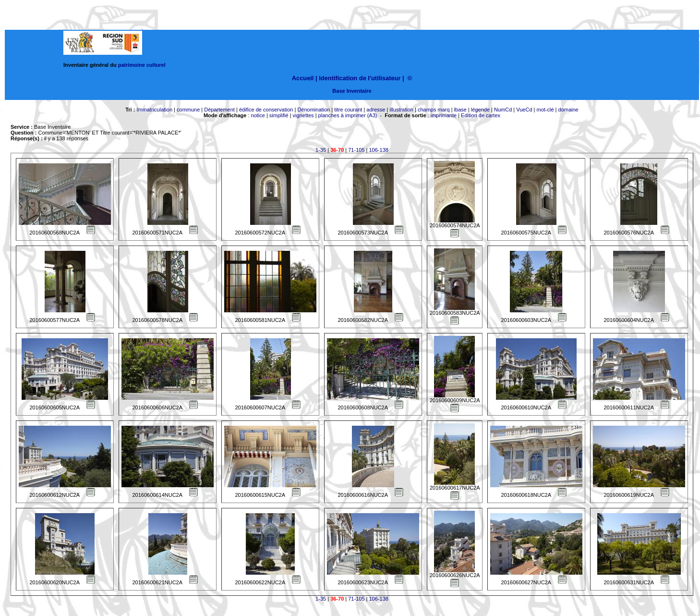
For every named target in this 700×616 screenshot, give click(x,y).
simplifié (279, 115)
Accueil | (305, 78)
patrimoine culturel (142, 65)
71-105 (356, 150)
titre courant (348, 110)
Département (219, 110)
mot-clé (545, 110)
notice (258, 115)
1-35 (321, 150)
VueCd (524, 110)
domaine (568, 110)
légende (480, 110)
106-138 (379, 150)
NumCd (503, 110)
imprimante (444, 115)
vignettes (303, 115)
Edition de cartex (481, 115)
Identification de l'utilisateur (360, 78)
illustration (401, 110)
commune (188, 110)
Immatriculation (154, 110)
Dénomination (314, 110)
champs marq (434, 110)
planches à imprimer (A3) (348, 115)
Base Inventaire (352, 91)
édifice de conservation (266, 110)
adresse (376, 110)
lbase (460, 110)
